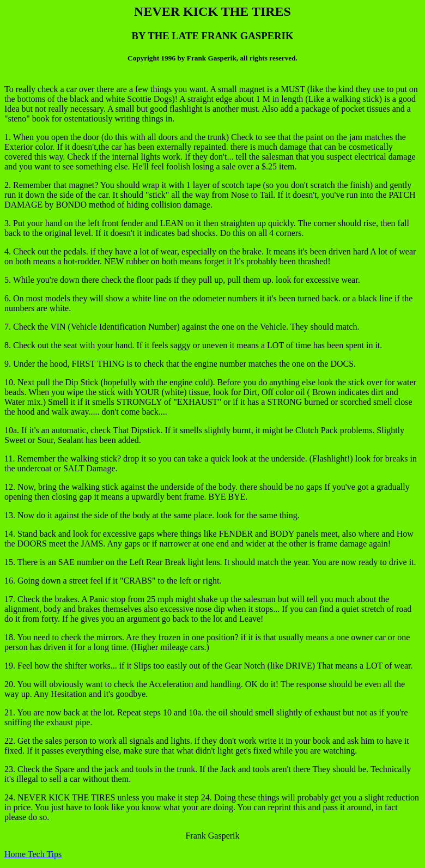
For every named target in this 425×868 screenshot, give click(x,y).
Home (16, 854)
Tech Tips (45, 854)
